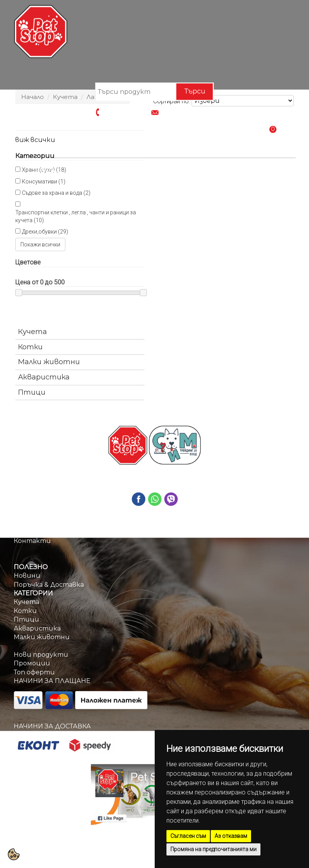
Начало (48, 170)
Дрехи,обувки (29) (45, 232)
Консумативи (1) (44, 182)
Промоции (138, 170)
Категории (90, 170)
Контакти (273, 170)
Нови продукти (41, 655)
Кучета (33, 332)
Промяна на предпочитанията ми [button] (213, 849)
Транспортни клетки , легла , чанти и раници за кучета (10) (76, 216)
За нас (24, 532)
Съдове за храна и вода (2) (56, 193)
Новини (27, 576)
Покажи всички (40, 244)
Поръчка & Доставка (205, 170)
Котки (30, 347)
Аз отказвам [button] (231, 836)
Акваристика (44, 377)
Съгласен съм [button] (188, 836)
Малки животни (49, 362)
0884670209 (121, 111)
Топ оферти (34, 672)
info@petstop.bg (187, 111)
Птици (32, 392)
